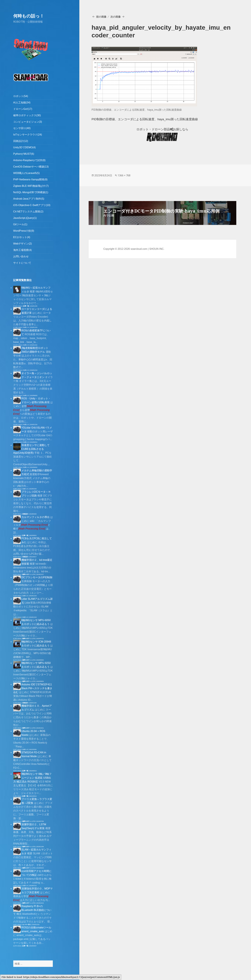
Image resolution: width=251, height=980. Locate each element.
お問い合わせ (21, 256)
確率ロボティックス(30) (27, 115)
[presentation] (34, 525)
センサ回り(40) (22, 128)
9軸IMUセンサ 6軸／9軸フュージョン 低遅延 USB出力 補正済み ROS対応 (32, 778)
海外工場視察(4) (23, 250)
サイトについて (22, 263)
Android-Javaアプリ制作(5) (29, 199)
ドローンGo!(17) (23, 109)
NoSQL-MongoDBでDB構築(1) (31, 192)
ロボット (26, 327)
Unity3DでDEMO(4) (24, 147)
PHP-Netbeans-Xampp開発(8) (30, 179)
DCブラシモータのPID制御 (37, 577)
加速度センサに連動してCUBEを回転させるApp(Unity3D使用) (31, 449)
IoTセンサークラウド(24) (28, 135)
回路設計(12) (21, 141)
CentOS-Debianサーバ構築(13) (31, 167)
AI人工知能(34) (22, 103)
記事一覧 (26, 306)
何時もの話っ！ (29, 16)
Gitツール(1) (20, 224)
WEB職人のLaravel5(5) (26, 173)
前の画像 (101, 17)
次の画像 (116, 17)
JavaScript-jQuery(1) (25, 218)
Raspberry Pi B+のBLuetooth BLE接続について (32, 910)
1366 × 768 (124, 175)
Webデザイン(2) (23, 244)
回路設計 (25, 514)
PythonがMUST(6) (24, 154)
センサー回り (27, 925)
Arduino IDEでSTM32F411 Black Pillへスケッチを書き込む (33, 688)
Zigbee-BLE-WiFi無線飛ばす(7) (31, 186)
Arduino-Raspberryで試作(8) (29, 160)
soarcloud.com (139, 249)
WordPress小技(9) (24, 231)
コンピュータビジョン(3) (28, 122)
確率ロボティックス (29, 574)
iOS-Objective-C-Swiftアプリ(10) (32, 205)
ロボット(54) (21, 96)
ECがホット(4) (22, 237)
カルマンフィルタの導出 (36, 517)
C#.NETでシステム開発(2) (28, 212)
